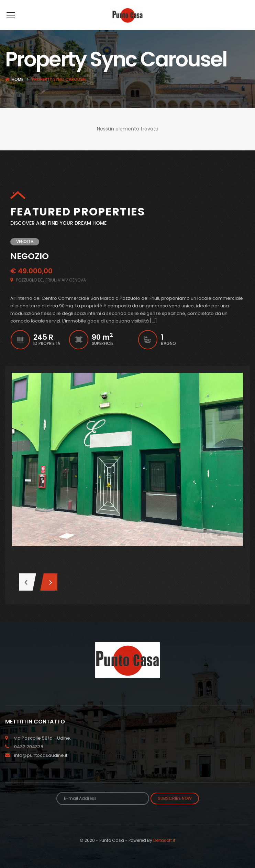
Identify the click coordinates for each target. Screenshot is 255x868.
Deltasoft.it (164, 851)
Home (18, 90)
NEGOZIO (30, 267)
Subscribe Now (175, 809)
